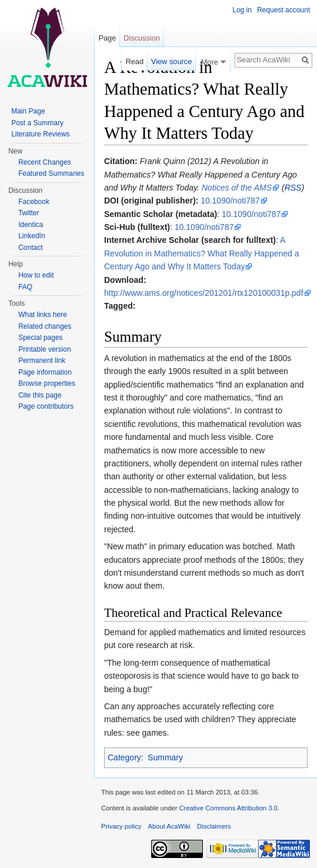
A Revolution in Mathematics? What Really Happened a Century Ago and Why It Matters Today (202, 253)
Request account (283, 10)
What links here (43, 315)
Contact (30, 248)
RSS (293, 188)
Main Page (28, 111)
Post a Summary (37, 123)
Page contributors (46, 406)
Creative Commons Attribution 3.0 (228, 808)
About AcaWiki (169, 826)
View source (171, 61)
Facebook (34, 202)
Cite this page (40, 395)
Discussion (142, 38)
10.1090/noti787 (230, 201)
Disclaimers (214, 826)
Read (133, 61)
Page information (45, 372)
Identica (31, 225)
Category (124, 757)
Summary (165, 757)
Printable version (44, 349)
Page (107, 38)
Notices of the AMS (237, 188)
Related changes (45, 326)
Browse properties (47, 383)
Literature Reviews (40, 134)
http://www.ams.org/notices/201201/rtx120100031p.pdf (204, 293)
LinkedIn (31, 236)
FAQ (25, 287)
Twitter (29, 213)
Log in (242, 10)
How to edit (36, 275)
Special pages (40, 338)
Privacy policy (121, 826)
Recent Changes (44, 162)
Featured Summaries (51, 173)
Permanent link (42, 360)
